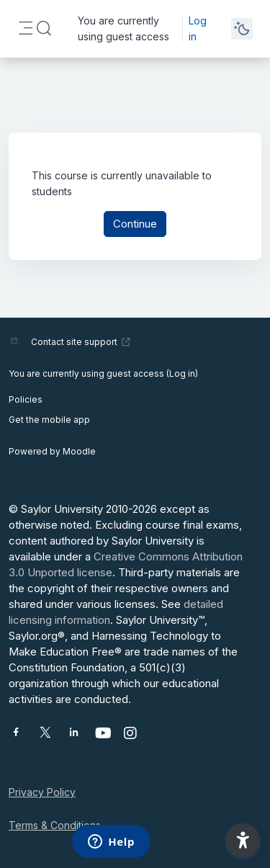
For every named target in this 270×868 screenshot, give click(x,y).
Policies (26, 399)
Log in (198, 28)
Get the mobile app (49, 420)
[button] (44, 29)
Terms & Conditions (55, 825)
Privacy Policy (42, 792)
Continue (135, 224)
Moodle (79, 451)
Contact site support (81, 342)
